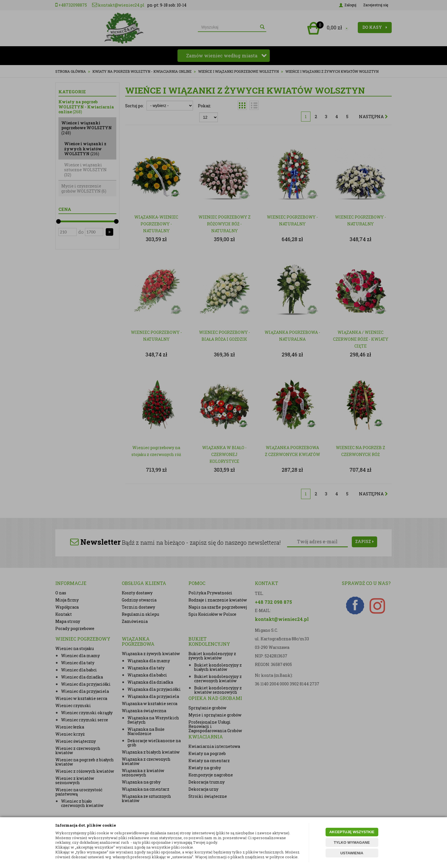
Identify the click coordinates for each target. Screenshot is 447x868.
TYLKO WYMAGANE (352, 842)
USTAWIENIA (352, 853)
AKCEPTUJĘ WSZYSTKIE (352, 832)
